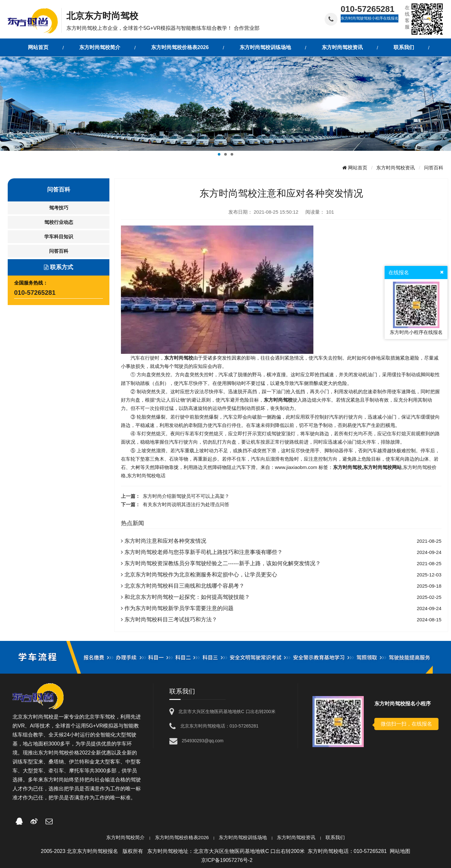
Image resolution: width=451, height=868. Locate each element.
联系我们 (335, 837)
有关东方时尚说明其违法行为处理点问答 (186, 504)
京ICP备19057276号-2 (227, 860)
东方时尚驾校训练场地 (243, 837)
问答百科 (434, 168)
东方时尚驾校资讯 (396, 168)
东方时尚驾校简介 (125, 837)
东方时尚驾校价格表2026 (182, 837)
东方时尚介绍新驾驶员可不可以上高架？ (186, 496)
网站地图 (400, 851)
